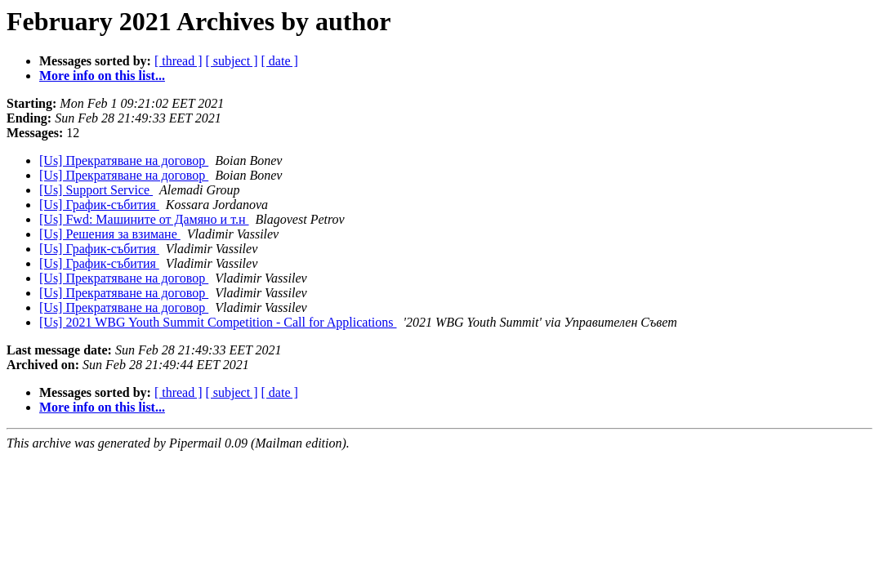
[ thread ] (178, 61)
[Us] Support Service (96, 190)
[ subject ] (232, 61)
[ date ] (280, 61)
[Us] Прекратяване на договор (124, 160)
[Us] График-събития (99, 205)
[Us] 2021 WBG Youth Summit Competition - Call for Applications (218, 322)
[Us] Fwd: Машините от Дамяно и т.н (144, 219)
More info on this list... (102, 76)
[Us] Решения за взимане (110, 234)
